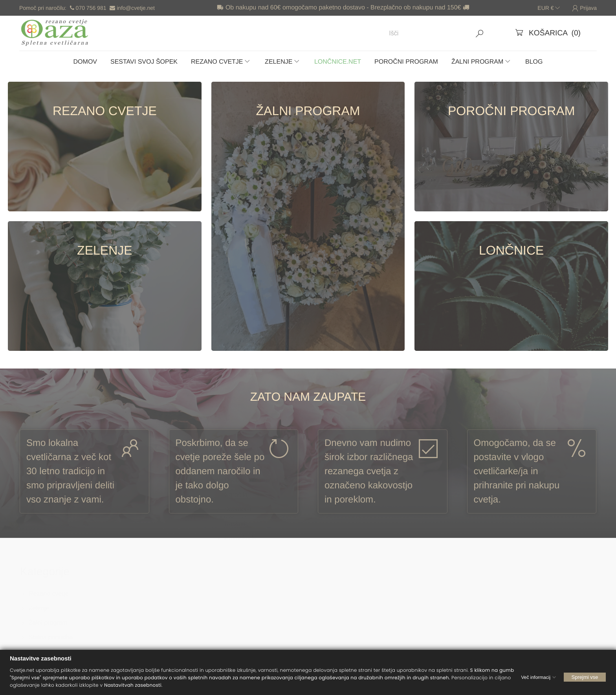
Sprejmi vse (585, 677)
